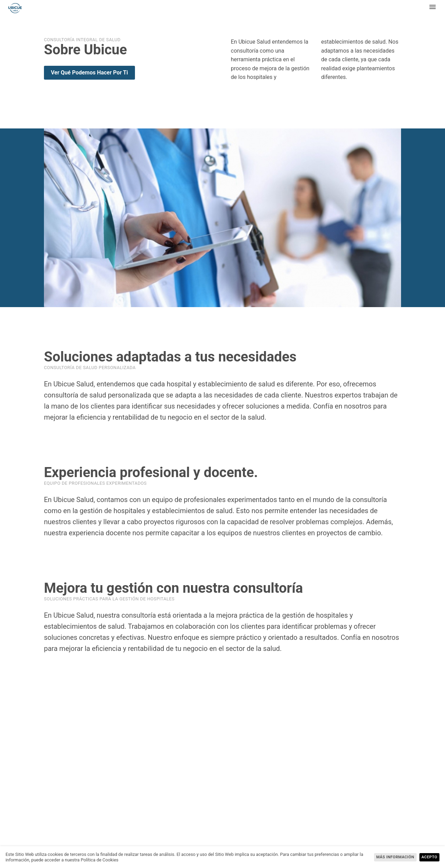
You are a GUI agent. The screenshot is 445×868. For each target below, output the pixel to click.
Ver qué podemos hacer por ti (89, 73)
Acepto (429, 857)
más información (395, 857)
